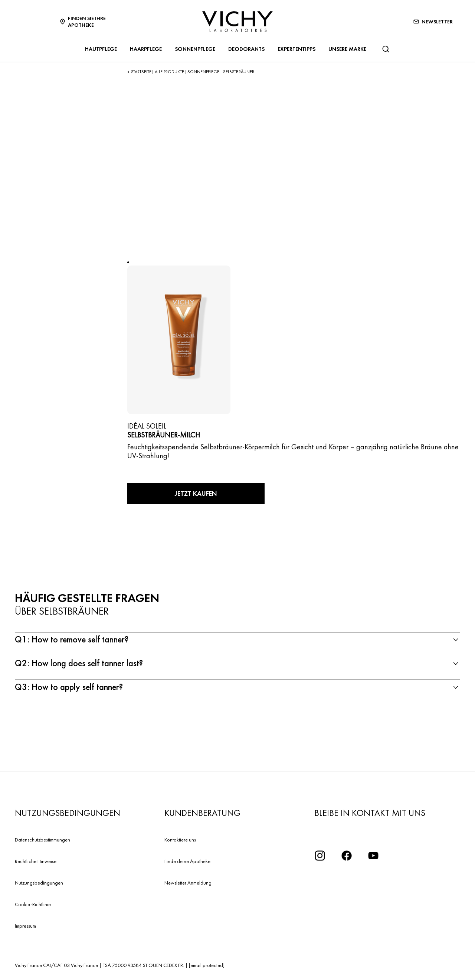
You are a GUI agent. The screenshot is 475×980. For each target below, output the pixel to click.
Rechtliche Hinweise (36, 861)
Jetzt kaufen (196, 493)
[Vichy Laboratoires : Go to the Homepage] (237, 22)
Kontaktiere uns (180, 840)
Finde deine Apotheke (187, 861)
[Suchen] (386, 49)
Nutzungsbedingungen (39, 883)
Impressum (25, 926)
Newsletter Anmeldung (188, 883)
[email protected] (207, 965)
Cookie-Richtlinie (33, 904)
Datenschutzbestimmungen (42, 840)
